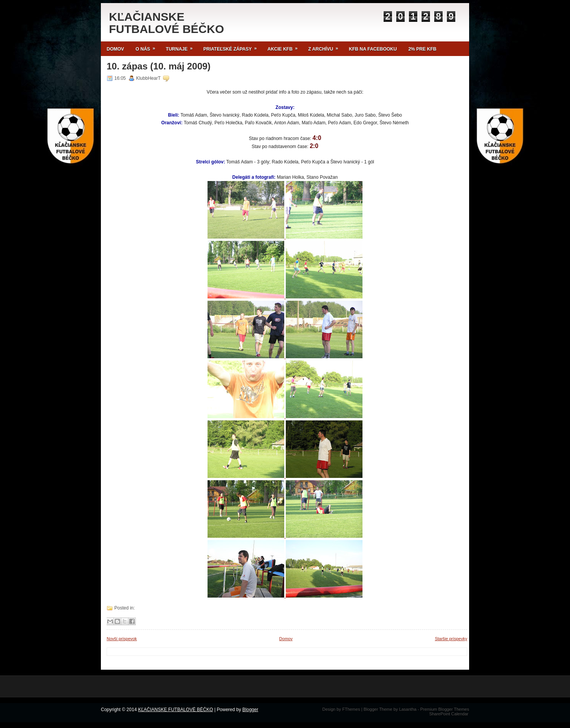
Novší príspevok (122, 639)
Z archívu (326, 47)
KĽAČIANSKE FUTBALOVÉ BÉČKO (166, 23)
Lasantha (408, 709)
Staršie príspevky (451, 639)
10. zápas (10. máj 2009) (159, 66)
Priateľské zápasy (232, 47)
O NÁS (148, 47)
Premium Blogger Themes (445, 709)
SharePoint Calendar (449, 714)
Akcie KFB (285, 47)
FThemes (351, 709)
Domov (115, 49)
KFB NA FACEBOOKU (373, 49)
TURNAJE (182, 47)
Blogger (250, 710)
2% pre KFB (422, 49)
